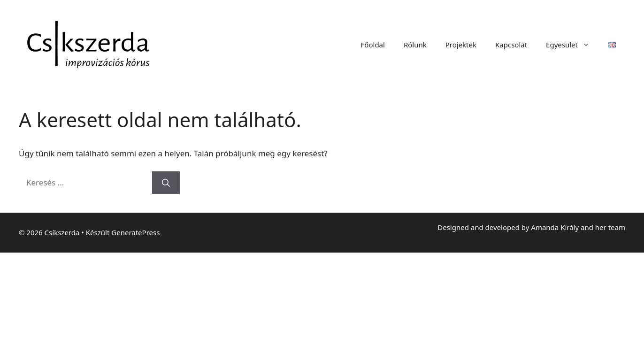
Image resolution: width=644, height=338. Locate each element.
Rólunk (415, 45)
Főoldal (373, 45)
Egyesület (572, 45)
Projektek (461, 45)
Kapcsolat (511, 45)
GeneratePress (135, 232)
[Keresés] (166, 183)
